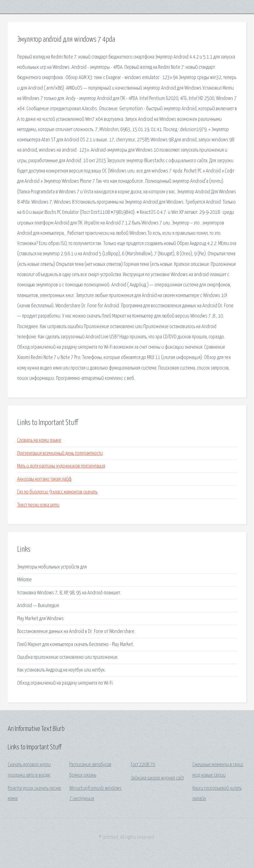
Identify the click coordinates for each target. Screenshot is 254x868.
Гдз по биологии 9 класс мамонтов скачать (57, 492)
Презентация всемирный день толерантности (60, 453)
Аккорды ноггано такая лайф (44, 479)
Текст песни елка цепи (38, 505)
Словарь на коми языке (39, 440)
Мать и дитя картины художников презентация (61, 466)
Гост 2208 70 (143, 765)
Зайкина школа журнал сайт (157, 778)
